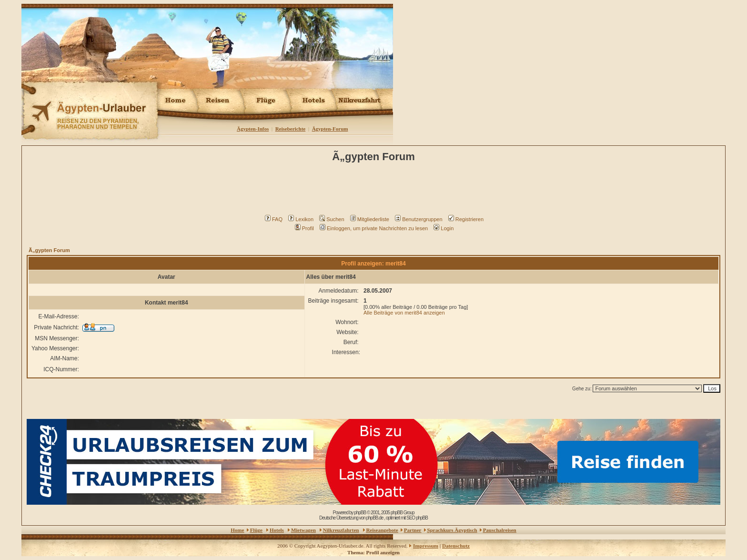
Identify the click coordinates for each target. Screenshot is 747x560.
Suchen (332, 219)
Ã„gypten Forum (49, 250)
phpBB (360, 513)
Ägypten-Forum (330, 129)
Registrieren (466, 219)
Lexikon (301, 219)
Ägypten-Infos (253, 129)
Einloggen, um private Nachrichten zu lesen (374, 228)
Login (444, 228)
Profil (304, 228)
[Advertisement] (375, 191)
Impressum (426, 546)
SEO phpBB (417, 518)
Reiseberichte (291, 129)
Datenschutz (456, 546)
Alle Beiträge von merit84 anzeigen (404, 313)
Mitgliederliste (370, 219)
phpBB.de (374, 518)
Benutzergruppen (419, 219)
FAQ (274, 219)
